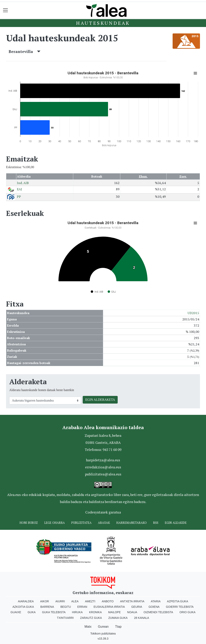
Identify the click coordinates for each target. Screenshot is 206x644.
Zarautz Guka (91, 618)
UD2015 (193, 313)
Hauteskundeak (103, 23)
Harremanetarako (131, 523)
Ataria (156, 601)
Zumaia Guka (118, 618)
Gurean (103, 627)
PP (19, 197)
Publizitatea (81, 523)
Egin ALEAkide (176, 523)
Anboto (108, 601)
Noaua (132, 612)
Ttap (118, 627)
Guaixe (16, 612)
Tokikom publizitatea (103, 634)
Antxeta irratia (132, 601)
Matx (88, 627)
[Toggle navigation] (6, 10)
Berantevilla (25, 51)
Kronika (95, 612)
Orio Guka (187, 612)
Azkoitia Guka (23, 607)
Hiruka (77, 612)
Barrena (47, 607)
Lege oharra (55, 523)
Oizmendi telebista (158, 612)
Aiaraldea (26, 601)
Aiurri (60, 601)
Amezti (90, 601)
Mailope (114, 612)
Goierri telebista (180, 607)
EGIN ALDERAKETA (100, 400)
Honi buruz (29, 523)
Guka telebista (54, 612)
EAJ (20, 189)
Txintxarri (65, 618)
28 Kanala (142, 618)
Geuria (137, 607)
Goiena (154, 607)
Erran (82, 607)
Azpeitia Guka (178, 601)
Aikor (45, 601)
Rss (156, 523)
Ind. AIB (23, 183)
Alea (75, 601)
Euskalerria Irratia (109, 607)
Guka (32, 612)
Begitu (66, 607)
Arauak (104, 523)
